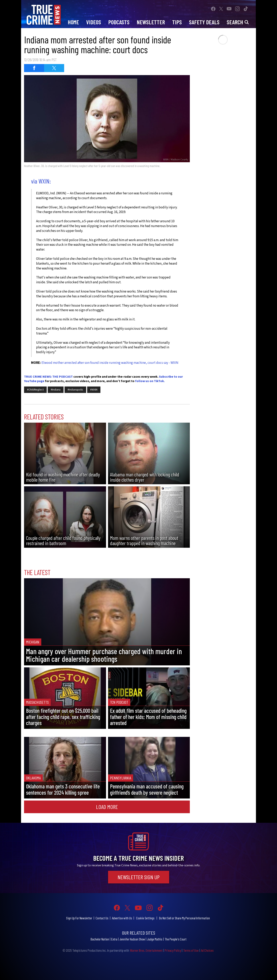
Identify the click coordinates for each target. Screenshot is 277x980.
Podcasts (119, 22)
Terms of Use (191, 950)
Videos (94, 22)
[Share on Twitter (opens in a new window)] (54, 68)
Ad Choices (207, 950)
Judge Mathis (155, 939)
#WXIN (94, 390)
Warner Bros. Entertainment (146, 950)
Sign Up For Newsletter (79, 918)
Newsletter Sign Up (139, 877)
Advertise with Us (122, 918)
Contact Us (102, 918)
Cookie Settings (145, 918)
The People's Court (175, 939)
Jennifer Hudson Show (132, 939)
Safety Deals (204, 22)
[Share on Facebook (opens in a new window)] (34, 68)
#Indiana (56, 390)
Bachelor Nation (100, 939)
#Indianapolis (75, 390)
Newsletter (151, 22)
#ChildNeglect (35, 390)
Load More (107, 807)
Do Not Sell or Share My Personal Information (184, 918)
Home (73, 22)
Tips (177, 22)
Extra (114, 939)
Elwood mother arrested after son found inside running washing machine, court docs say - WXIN (110, 363)
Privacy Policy (173, 950)
